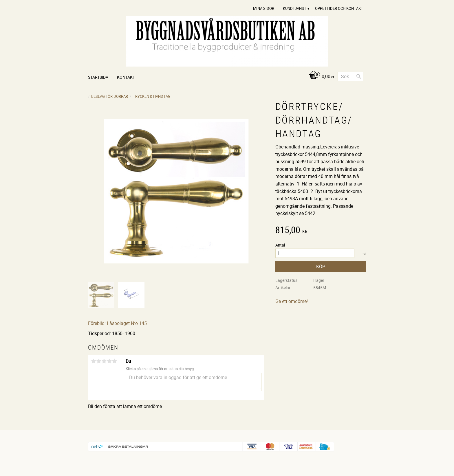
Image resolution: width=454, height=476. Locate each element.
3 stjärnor (104, 361)
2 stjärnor (99, 361)
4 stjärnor (109, 361)
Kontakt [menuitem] (126, 77)
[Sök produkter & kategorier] (350, 76)
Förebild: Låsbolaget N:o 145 (117, 323)
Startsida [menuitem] (98, 77)
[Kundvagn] (320, 77)
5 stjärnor (114, 361)
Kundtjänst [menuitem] (295, 8)
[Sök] (359, 76)
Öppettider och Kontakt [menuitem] (339, 8)
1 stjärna (94, 361)
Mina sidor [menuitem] (264, 8)
